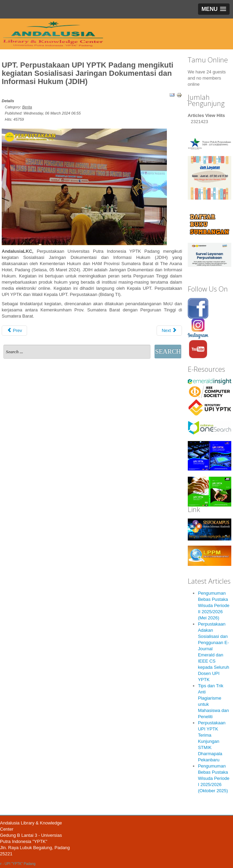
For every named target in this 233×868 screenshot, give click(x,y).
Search (168, 351)
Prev (14, 330)
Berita (27, 107)
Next (169, 330)
